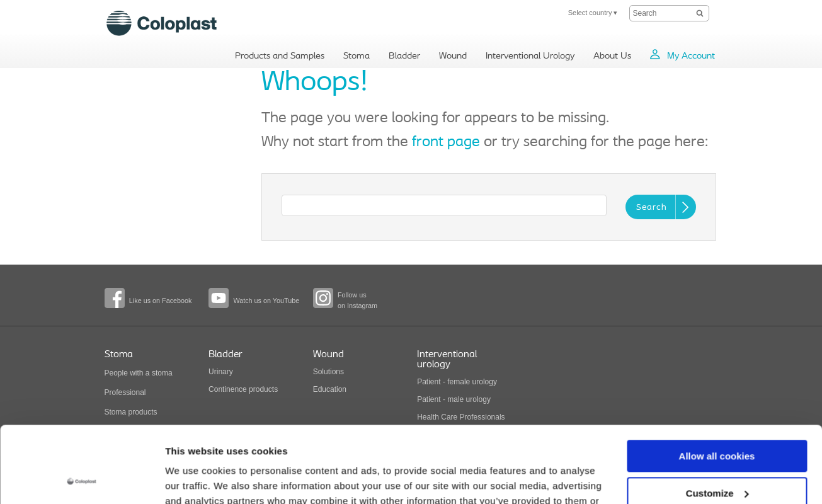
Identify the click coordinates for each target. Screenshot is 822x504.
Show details (194, 479)
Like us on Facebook (161, 301)
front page (446, 142)
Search (652, 208)
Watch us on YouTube (266, 301)
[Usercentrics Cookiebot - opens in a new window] (82, 479)
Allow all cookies (717, 385)
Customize (717, 421)
